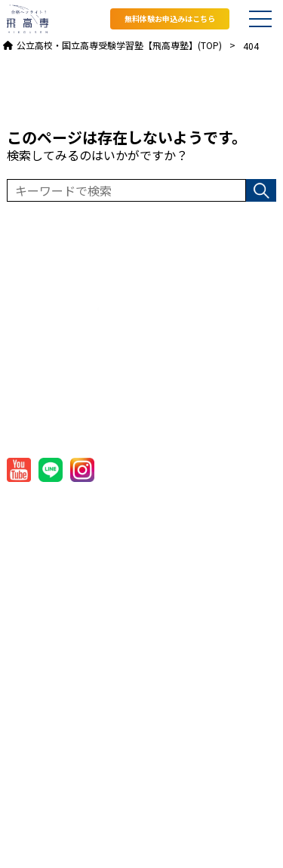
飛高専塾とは (41, 533)
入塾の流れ (35, 736)
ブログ (24, 794)
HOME (24, 504)
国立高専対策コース (57, 591)
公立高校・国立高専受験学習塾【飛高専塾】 (131, 844)
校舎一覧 (29, 678)
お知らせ (29, 765)
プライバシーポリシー (191, 533)
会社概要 (157, 504)
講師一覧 (29, 707)
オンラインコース (52, 620)
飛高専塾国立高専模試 (63, 649)
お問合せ (29, 823)
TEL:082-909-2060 (68, 419)
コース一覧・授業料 (57, 562)
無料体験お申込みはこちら (170, 19)
